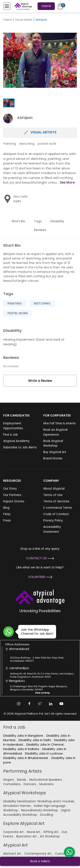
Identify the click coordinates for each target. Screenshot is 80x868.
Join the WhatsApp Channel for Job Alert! (36, 632)
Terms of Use (53, 495)
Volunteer (40, 577)
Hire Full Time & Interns (60, 423)
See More (67, 182)
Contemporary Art (38, 854)
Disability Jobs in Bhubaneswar (26, 758)
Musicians (47, 784)
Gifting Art (51, 832)
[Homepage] (22, 6)
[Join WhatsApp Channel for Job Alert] (9, 632)
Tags (38, 221)
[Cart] (60, 6)
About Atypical (54, 489)
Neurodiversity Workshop (40, 810)
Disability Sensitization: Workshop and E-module (39, 801)
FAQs (7, 514)
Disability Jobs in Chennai (45, 745)
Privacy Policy (53, 520)
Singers (9, 780)
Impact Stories (14, 501)
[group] (40, 60)
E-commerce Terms (58, 508)
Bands (22, 780)
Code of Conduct (56, 514)
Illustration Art (27, 836)
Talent (7, 20)
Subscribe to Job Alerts (20, 447)
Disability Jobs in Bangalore (24, 736)
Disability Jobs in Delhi (35, 740)
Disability (57, 221)
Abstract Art (13, 854)
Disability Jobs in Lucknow (44, 753)
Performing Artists (23, 771)
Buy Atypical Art (55, 452)
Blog (6, 508)
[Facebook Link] (29, 704)
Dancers (30, 784)
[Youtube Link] (61, 704)
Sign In (46, 6)
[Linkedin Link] (51, 704)
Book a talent (40, 861)
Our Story (10, 489)
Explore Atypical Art (24, 823)
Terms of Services (56, 501)
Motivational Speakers (46, 780)
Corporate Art (14, 832)
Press (7, 520)
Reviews (40, 230)
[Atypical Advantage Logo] (40, 597)
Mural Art (34, 832)
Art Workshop (50, 836)
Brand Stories (53, 458)
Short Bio (18, 221)
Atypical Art (15, 845)
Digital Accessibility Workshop (37, 812)
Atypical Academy (16, 441)
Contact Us (40, 558)
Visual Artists (24, 20)
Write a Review (40, 381)
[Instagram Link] (19, 704)
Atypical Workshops (25, 793)
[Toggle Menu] (7, 6)
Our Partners (12, 495)
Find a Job (11, 435)
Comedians (12, 784)
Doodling (47, 815)
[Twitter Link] (40, 704)
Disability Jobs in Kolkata (22, 749)
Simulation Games (17, 806)
